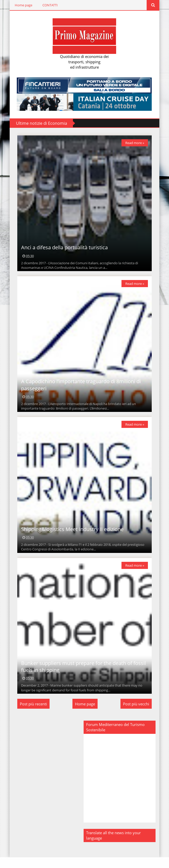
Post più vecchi (138, 715)
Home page (22, 5)
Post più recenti (32, 715)
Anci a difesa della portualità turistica (63, 251)
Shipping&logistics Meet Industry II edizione (71, 537)
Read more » (136, 144)
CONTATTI (49, 5)
